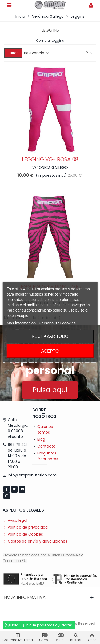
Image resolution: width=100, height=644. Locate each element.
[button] (50, 390)
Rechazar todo (50, 336)
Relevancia (37, 53)
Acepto (50, 351)
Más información (21, 323)
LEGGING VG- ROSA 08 (50, 159)
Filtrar (13, 53)
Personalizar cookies (57, 323)
